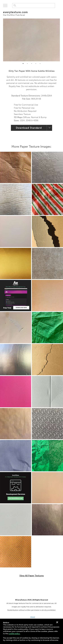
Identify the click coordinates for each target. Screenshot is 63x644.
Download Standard (29, 128)
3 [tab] (32, 63)
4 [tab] (36, 63)
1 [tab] (23, 63)
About (33, 617)
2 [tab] (27, 63)
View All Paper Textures (32, 576)
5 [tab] (40, 63)
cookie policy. (14, 634)
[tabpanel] (31, 40)
